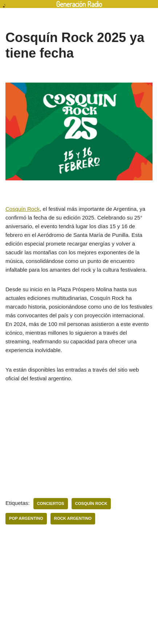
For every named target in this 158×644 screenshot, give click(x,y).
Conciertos (51, 503)
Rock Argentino (73, 518)
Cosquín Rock (23, 209)
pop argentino (26, 518)
